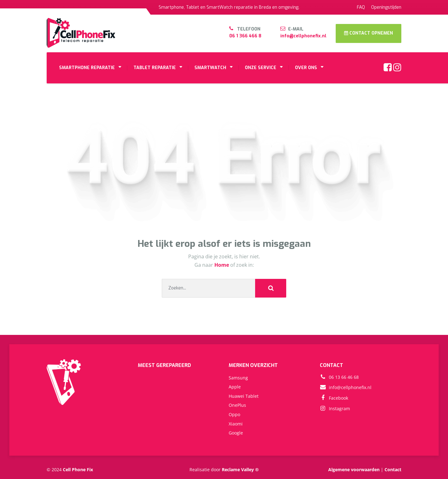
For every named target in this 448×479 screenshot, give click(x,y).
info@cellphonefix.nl (303, 36)
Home (222, 265)
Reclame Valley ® (240, 470)
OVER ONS (306, 68)
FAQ (361, 7)
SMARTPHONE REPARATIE (87, 68)
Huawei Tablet (244, 396)
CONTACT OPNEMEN (369, 33)
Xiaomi (236, 424)
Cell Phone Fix (78, 470)
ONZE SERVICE (261, 68)
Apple (235, 387)
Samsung (238, 378)
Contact (393, 470)
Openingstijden (386, 7)
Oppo (234, 414)
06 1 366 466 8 (245, 36)
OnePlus (237, 405)
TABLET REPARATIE (155, 68)
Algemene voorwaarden (354, 470)
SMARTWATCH (210, 68)
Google (236, 433)
